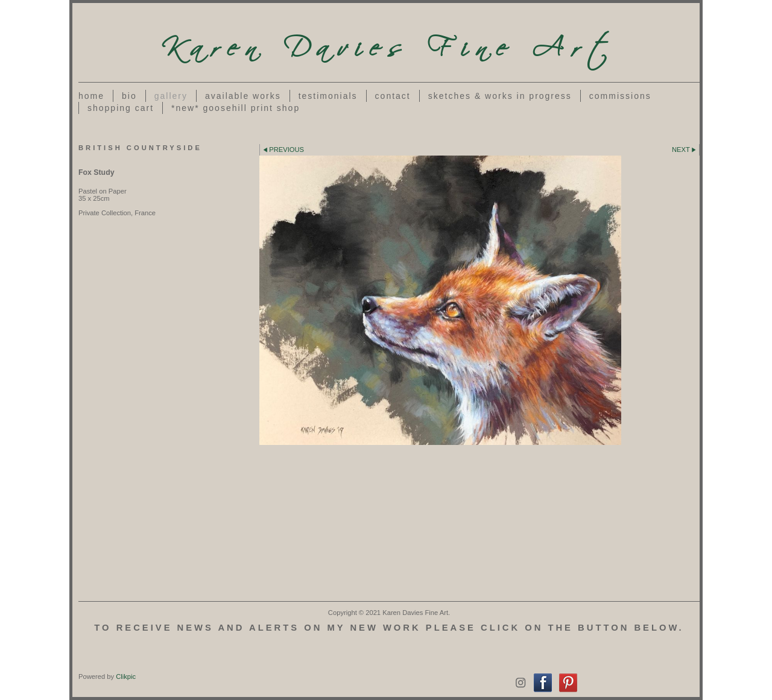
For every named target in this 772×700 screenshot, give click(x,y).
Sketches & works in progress (500, 96)
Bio (129, 96)
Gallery (171, 96)
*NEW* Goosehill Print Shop (236, 108)
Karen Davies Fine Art (389, 43)
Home (91, 96)
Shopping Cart (121, 108)
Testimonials (328, 96)
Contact (393, 96)
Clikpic (126, 676)
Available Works (243, 96)
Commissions (620, 96)
